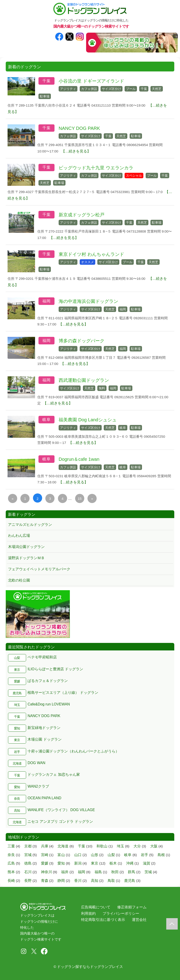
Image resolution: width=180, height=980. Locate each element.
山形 (95, 855)
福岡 (46, 301)
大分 (137, 846)
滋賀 (147, 863)
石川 (28, 872)
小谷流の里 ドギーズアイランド (91, 81)
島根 (161, 855)
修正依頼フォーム (132, 907)
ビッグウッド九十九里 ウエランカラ (96, 168)
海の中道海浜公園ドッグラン (88, 301)
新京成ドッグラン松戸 (82, 215)
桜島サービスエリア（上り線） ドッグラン (63, 693)
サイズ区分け (112, 89)
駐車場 (45, 96)
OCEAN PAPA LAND (44, 798)
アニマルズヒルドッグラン (30, 525)
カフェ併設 (89, 89)
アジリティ (68, 89)
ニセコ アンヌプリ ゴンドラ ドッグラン (60, 821)
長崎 (11, 881)
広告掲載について (96, 907)
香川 (78, 881)
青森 (45, 881)
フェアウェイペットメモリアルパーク (39, 569)
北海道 (17, 764)
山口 (78, 855)
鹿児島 (17, 693)
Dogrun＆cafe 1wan (79, 459)
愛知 (17, 728)
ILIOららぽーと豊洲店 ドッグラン (55, 669)
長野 (28, 881)
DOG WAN (36, 763)
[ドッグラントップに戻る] (172, 924)
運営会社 (139, 920)
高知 (17, 811)
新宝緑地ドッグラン (44, 728)
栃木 (113, 863)
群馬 (131, 872)
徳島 (28, 863)
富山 (61, 855)
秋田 (115, 872)
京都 (28, 846)
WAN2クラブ (38, 786)
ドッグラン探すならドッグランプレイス (90, 967)
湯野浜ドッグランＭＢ (26, 558)
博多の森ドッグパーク (82, 341)
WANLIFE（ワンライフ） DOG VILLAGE (61, 810)
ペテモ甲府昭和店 (42, 657)
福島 (98, 872)
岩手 (17, 752)
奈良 (17, 799)
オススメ (87, 262)
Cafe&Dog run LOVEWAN (49, 704)
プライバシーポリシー (121, 913)
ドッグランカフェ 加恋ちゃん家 (54, 774)
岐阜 (46, 420)
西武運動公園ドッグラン (84, 380)
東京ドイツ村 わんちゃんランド (91, 254)
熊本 (11, 872)
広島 (11, 863)
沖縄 (130, 863)
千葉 (46, 81)
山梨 (17, 658)
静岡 (61, 881)
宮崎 (45, 855)
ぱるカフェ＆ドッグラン (48, 681)
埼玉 (17, 705)
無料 (102, 388)
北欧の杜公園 (19, 580)
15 (80, 499)
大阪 (154, 846)
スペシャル (134, 176)
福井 (65, 872)
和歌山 (102, 846)
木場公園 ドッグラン (44, 739)
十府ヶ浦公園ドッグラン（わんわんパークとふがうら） (73, 751)
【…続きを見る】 (76, 151)
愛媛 (17, 681)
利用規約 (88, 913)
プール (131, 89)
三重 (11, 846)
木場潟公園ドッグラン (26, 547)
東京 (17, 670)
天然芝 (157, 89)
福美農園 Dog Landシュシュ (88, 420)
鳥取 (111, 881)
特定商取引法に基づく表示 (103, 920)
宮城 (28, 855)
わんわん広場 (19, 536)
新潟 (78, 863)
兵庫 (45, 846)
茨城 (148, 872)
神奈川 (46, 872)
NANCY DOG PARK (79, 128)
